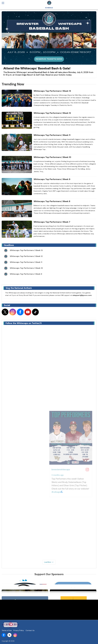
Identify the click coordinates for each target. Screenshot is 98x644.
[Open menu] (4, 3)
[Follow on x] (5, 312)
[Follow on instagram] (13, 312)
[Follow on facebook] (20, 312)
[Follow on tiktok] (35, 312)
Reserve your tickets (55, 75)
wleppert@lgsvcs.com (82, 295)
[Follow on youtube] (28, 312)
